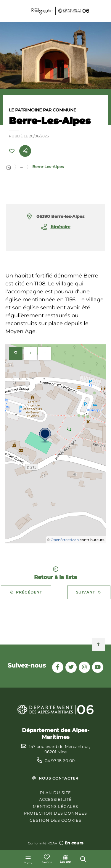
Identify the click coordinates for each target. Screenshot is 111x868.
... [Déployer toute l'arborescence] (21, 167)
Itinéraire (61, 227)
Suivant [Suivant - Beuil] (89, 592)
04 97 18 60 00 (60, 761)
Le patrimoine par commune (42, 110)
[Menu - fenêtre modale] (28, 859)
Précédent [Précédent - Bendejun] (26, 592)
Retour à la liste (55, 573)
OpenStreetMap (65, 540)
